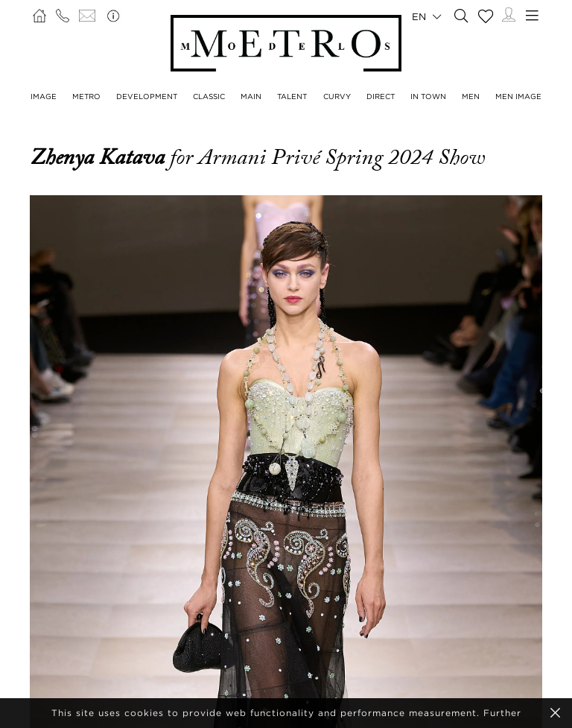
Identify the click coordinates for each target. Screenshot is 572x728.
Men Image (518, 96)
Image (44, 96)
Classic (209, 96)
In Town (428, 96)
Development (147, 96)
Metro (86, 96)
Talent (292, 96)
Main (251, 96)
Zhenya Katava (100, 157)
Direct (381, 96)
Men (471, 96)
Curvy (337, 96)
